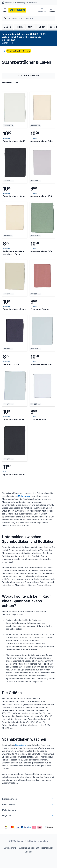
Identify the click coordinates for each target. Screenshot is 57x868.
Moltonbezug (24, 496)
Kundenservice (28, 799)
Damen (7, 27)
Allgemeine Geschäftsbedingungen (36, 848)
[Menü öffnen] (5, 10)
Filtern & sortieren (28, 76)
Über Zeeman (28, 804)
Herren (19, 27)
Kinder (42, 27)
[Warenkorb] (42, 10)
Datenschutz (10, 848)
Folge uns (28, 815)
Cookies (28, 852)
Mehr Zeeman (28, 810)
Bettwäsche (21, 745)
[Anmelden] (51, 10)
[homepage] (17, 10)
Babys (31, 27)
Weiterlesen (7, 43)
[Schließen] (54, 34)
